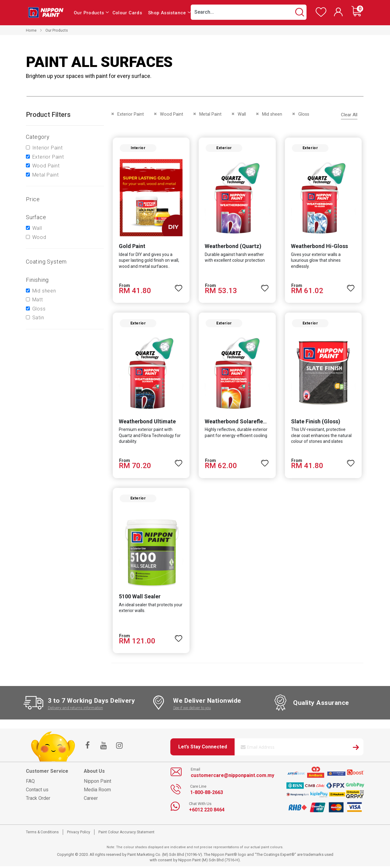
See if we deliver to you (192, 710)
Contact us (37, 791)
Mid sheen (44, 291)
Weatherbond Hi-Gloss (320, 247)
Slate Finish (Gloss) (316, 423)
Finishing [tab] (37, 280)
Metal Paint (46, 175)
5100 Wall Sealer (139, 598)
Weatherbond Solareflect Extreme (248, 423)
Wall (37, 228)
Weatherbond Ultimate (147, 423)
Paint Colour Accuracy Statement (126, 834)
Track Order (38, 800)
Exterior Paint (48, 157)
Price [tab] (33, 199)
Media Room (97, 791)
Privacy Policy (79, 834)
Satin (38, 318)
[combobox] (249, 12)
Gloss (39, 309)
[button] (179, 286)
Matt (38, 300)
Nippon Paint (97, 783)
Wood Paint (46, 166)
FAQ (30, 783)
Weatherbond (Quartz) (233, 247)
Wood (39, 237)
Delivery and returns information (75, 710)
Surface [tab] (36, 217)
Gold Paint (131, 247)
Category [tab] (38, 137)
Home (31, 30)
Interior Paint (48, 148)
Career (91, 800)
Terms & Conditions (42, 834)
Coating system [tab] (46, 262)
